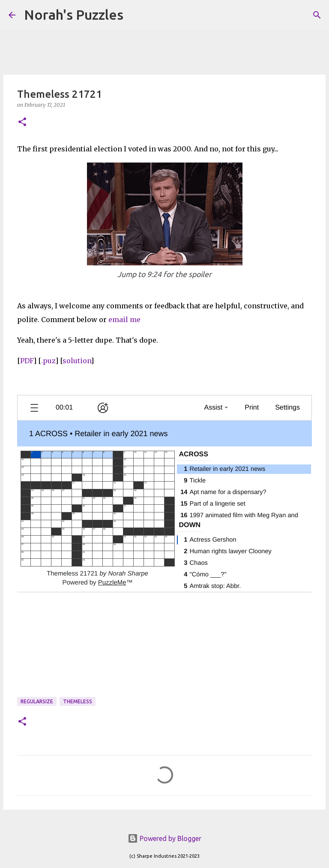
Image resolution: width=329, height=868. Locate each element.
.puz (48, 361)
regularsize (37, 701)
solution (77, 361)
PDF (27, 361)
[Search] (135, 15)
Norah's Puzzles (74, 15)
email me (124, 319)
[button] (22, 122)
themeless (78, 701)
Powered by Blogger (164, 838)
